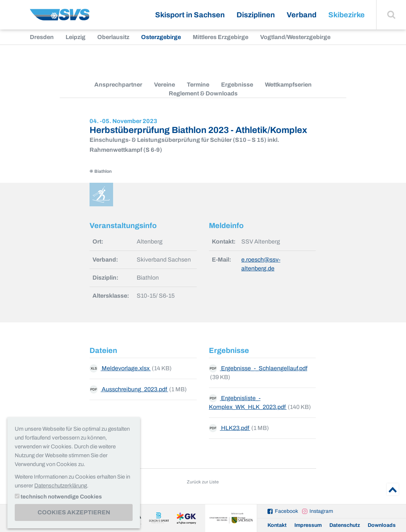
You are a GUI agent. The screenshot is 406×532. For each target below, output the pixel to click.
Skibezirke (346, 15)
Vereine (164, 85)
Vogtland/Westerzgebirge (295, 37)
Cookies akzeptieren (74, 512)
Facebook (286, 511)
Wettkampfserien (288, 85)
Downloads (382, 525)
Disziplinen (256, 15)
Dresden (42, 37)
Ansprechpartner (118, 85)
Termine (198, 85)
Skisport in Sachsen (190, 15)
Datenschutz (345, 525)
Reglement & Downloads (203, 93)
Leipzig (76, 37)
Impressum (308, 525)
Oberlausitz (113, 37)
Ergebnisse (237, 85)
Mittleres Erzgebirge (220, 37)
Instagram (321, 511)
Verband (302, 15)
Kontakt (277, 525)
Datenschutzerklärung (61, 486)
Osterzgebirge (161, 37)
